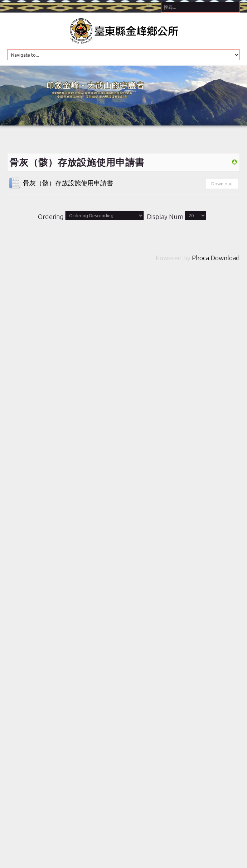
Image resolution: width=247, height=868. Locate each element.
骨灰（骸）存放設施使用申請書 (68, 183)
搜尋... (161, 0)
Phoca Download (216, 258)
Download (222, 184)
